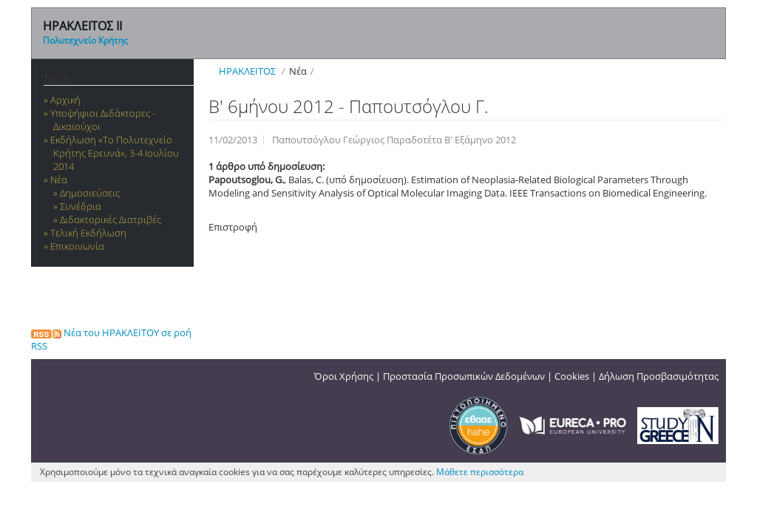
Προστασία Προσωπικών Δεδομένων (464, 376)
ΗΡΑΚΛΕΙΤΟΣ (247, 71)
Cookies (572, 376)
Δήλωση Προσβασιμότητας (659, 376)
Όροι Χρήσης (344, 376)
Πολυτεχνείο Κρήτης (85, 40)
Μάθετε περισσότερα (480, 472)
